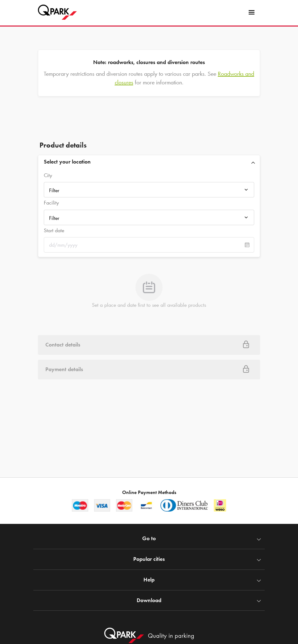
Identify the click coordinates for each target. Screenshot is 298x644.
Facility (51, 203)
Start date (54, 230)
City (48, 175)
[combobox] (149, 190)
